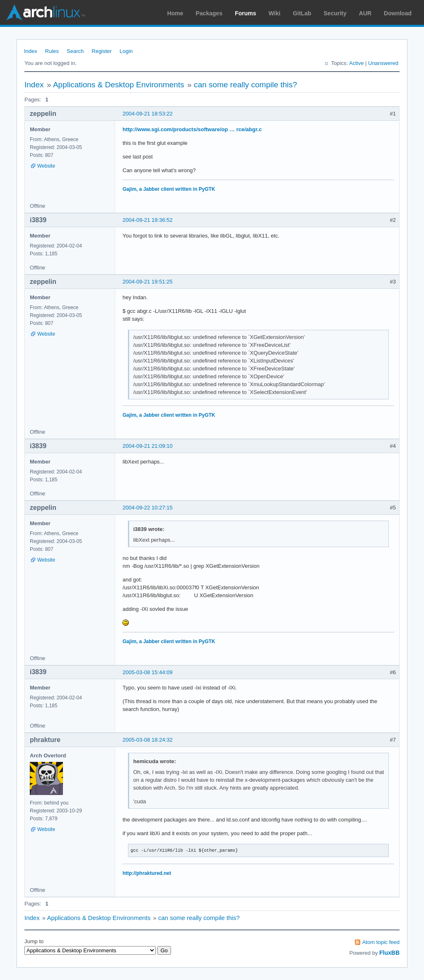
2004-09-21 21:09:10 (148, 446)
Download (398, 13)
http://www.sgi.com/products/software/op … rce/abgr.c (192, 129)
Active (356, 63)
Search (75, 51)
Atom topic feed (381, 942)
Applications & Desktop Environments (119, 85)
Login (126, 51)
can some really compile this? (245, 85)
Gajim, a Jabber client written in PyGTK (169, 189)
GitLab (302, 13)
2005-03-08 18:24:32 (148, 740)
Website (46, 166)
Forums (245, 13)
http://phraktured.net (147, 873)
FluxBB (389, 953)
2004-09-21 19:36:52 (148, 220)
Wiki (275, 13)
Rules (52, 51)
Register (101, 51)
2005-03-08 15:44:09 (148, 672)
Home (175, 13)
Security (335, 13)
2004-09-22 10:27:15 (148, 508)
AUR (365, 13)
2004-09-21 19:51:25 (148, 282)
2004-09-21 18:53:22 (148, 114)
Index (31, 51)
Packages (209, 13)
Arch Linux (46, 12)
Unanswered (383, 63)
